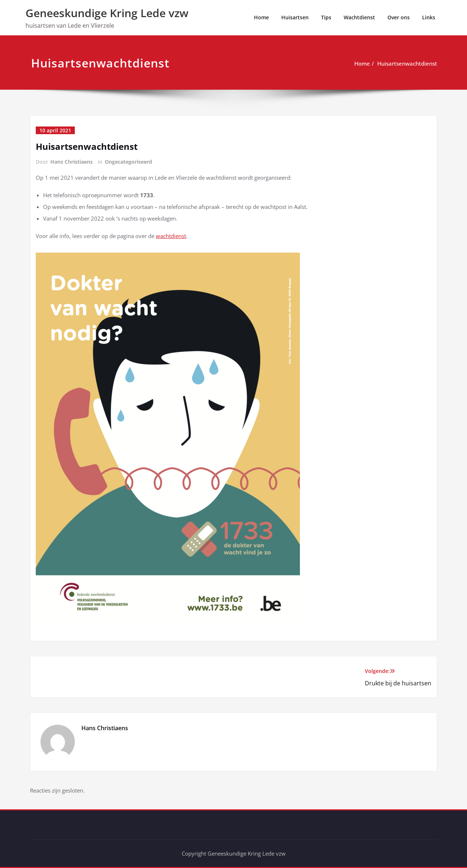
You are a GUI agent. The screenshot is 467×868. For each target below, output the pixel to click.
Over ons (399, 17)
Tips (326, 17)
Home (261, 17)
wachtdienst (171, 236)
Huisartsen (295, 17)
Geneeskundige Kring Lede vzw (107, 13)
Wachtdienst (359, 17)
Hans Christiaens (72, 162)
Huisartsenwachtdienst (407, 63)
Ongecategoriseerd (128, 162)
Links (429, 17)
